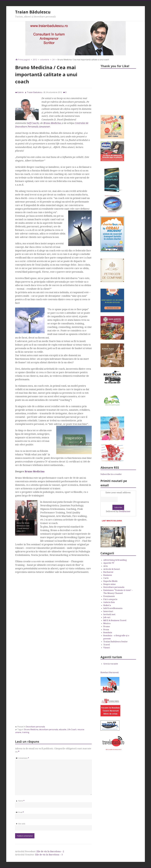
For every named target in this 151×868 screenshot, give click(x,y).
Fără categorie (110, 599)
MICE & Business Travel (115, 620)
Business (108, 575)
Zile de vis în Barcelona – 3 (49, 855)
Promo (107, 626)
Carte (106, 578)
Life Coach (72, 729)
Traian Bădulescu (33, 12)
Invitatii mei (109, 614)
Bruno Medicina (52, 123)
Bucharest (108, 572)
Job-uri (107, 617)
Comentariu (24, 758)
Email (21, 812)
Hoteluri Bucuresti (110, 672)
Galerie (20, 92)
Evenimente (109, 596)
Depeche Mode (110, 581)
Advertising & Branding (115, 560)
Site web (22, 824)
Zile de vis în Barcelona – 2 (50, 851)
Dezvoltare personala (35, 727)
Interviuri (108, 611)
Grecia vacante (111, 664)
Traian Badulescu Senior (115, 642)
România (108, 632)
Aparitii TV (109, 563)
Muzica (107, 623)
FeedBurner (125, 511)
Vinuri (107, 648)
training (26, 732)
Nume (21, 801)
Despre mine (109, 584)
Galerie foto (109, 602)
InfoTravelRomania (113, 608)
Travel (107, 645)
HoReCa (107, 605)
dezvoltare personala (49, 729)
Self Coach (33, 123)
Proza (106, 629)
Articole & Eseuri (112, 569)
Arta (106, 566)
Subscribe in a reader (111, 474)
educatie (63, 729)
